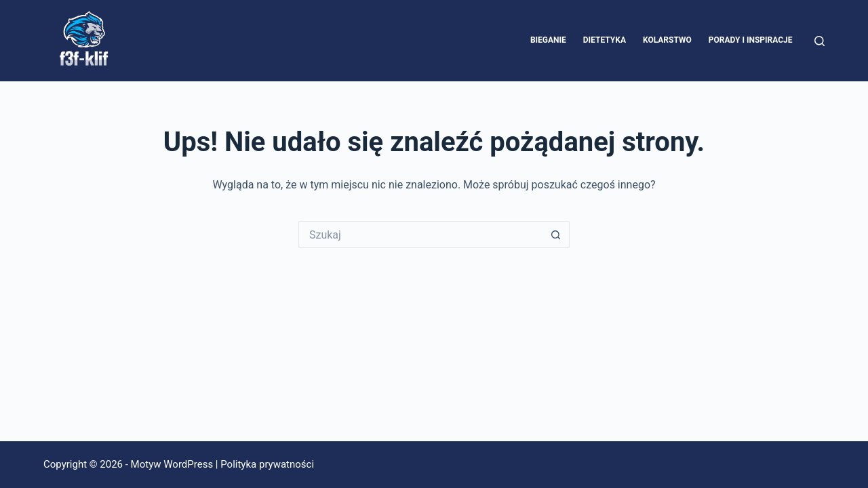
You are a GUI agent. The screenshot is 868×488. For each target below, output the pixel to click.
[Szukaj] (820, 41)
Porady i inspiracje (751, 40)
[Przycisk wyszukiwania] (556, 235)
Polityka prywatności (267, 464)
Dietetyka (605, 40)
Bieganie (548, 40)
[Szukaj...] (420, 235)
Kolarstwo (667, 40)
